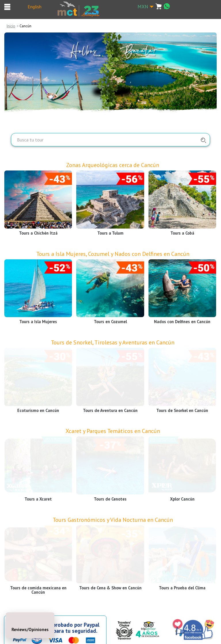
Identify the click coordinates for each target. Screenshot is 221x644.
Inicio (11, 26)
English (35, 7)
